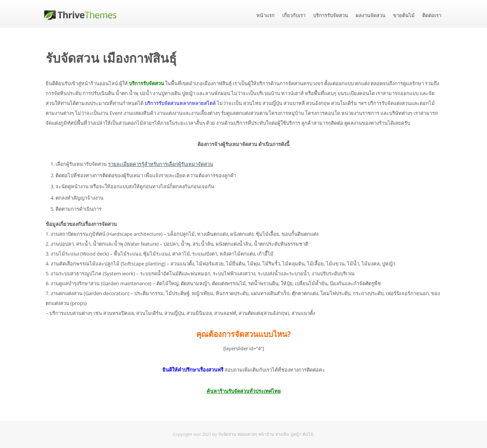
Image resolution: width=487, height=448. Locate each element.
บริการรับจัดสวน (331, 15)
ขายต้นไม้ (404, 15)
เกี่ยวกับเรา (294, 15)
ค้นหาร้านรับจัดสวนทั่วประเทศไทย (244, 391)
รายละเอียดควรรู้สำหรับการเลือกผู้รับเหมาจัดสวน (161, 164)
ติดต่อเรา (432, 15)
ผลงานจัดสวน (371, 15)
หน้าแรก (266, 15)
